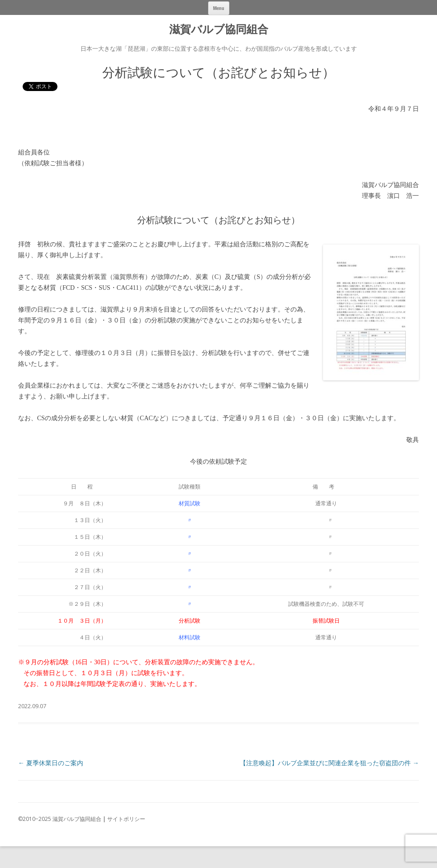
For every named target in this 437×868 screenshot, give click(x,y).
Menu (219, 8)
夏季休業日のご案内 (51, 763)
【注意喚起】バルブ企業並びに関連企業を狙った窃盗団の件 (329, 763)
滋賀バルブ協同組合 (219, 29)
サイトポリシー (126, 819)
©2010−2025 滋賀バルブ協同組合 (60, 819)
